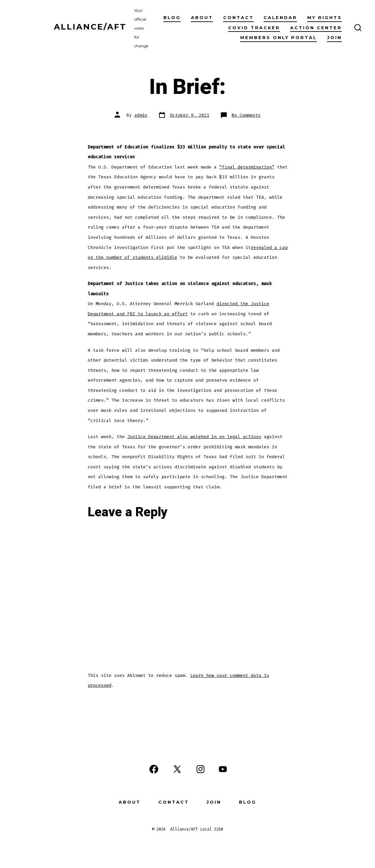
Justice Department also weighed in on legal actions (194, 437)
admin (141, 115)
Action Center (316, 28)
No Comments (246, 115)
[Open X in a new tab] (177, 769)
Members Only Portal (279, 38)
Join (334, 38)
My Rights (325, 18)
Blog (172, 18)
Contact (238, 18)
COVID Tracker (254, 28)
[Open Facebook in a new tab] (154, 769)
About (202, 18)
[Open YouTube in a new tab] (223, 769)
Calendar (280, 18)
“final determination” (247, 167)
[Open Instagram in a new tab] (200, 769)
